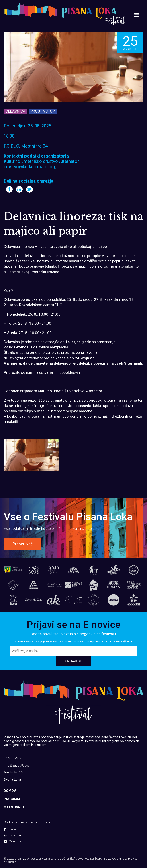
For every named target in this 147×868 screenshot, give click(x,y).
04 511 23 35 (13, 758)
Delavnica (16, 111)
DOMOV (10, 791)
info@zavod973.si (17, 766)
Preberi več (23, 544)
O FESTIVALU (14, 807)
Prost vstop (43, 111)
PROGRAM (12, 799)
